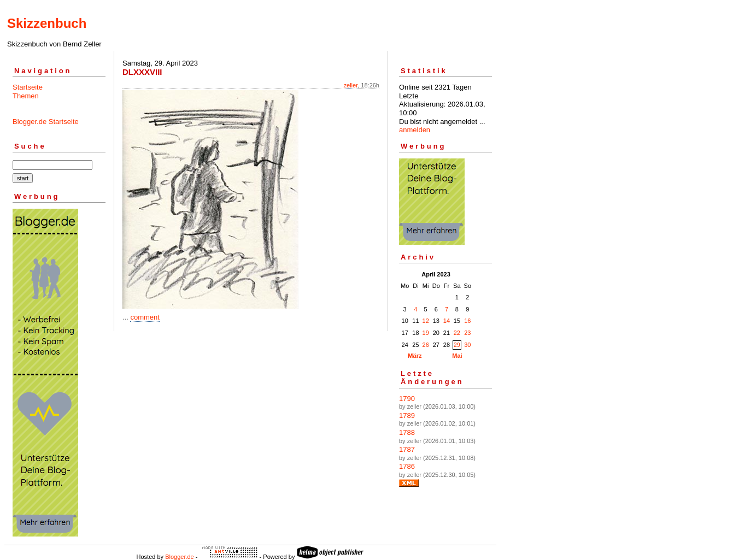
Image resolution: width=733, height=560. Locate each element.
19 (426, 333)
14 (447, 321)
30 (467, 345)
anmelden (415, 130)
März (415, 356)
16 (467, 321)
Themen (26, 96)
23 (467, 333)
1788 (407, 432)
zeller (351, 85)
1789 (407, 415)
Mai (457, 356)
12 (426, 321)
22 (457, 333)
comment (145, 317)
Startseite (28, 87)
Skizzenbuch (47, 23)
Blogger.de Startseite (46, 122)
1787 (407, 449)
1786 (407, 466)
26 (426, 345)
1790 (407, 399)
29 (457, 345)
